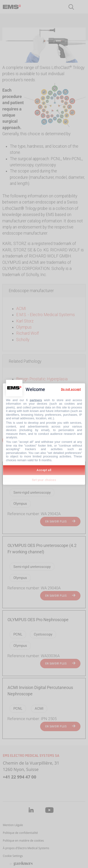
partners (36, 400)
